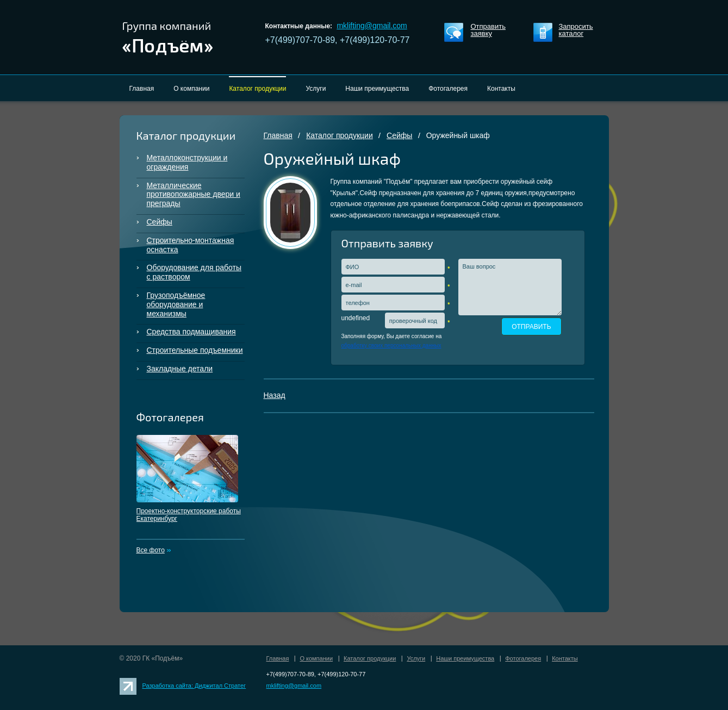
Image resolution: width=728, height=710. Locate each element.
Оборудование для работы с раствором (194, 272)
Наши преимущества (465, 658)
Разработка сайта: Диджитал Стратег (194, 686)
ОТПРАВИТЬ (531, 327)
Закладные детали (180, 369)
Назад (275, 395)
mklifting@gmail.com (372, 26)
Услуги (416, 658)
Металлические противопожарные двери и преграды (194, 195)
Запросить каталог (576, 30)
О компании (316, 658)
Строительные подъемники (195, 350)
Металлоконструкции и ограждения (187, 162)
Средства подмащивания (191, 332)
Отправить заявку (488, 30)
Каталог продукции (340, 135)
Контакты (565, 658)
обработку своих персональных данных (391, 345)
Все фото (151, 550)
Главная (278, 135)
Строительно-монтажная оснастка (191, 245)
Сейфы (160, 222)
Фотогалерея (523, 658)
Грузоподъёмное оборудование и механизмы (176, 304)
